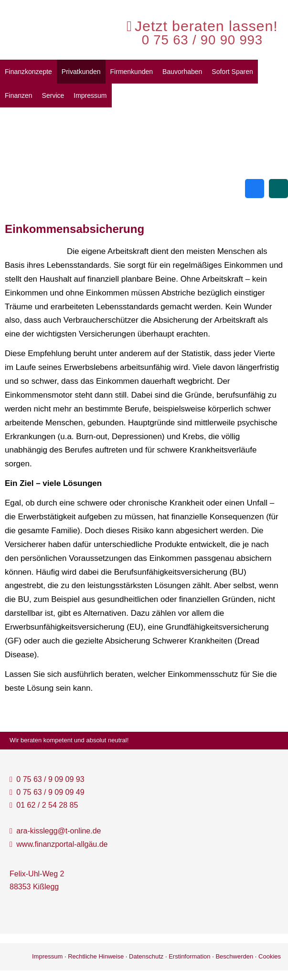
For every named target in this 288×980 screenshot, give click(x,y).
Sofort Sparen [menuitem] (232, 72)
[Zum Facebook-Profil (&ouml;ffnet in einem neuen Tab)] (255, 189)
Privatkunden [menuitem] (81, 72)
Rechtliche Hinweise (96, 956)
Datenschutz (146, 956)
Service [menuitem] (53, 95)
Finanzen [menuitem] (19, 95)
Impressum (47, 956)
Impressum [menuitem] (90, 95)
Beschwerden (234, 956)
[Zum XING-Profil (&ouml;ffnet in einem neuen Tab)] (278, 189)
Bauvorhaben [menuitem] (182, 72)
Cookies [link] (270, 956)
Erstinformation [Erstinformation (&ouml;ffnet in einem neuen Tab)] (189, 956)
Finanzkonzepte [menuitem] (28, 72)
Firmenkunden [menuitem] (132, 72)
